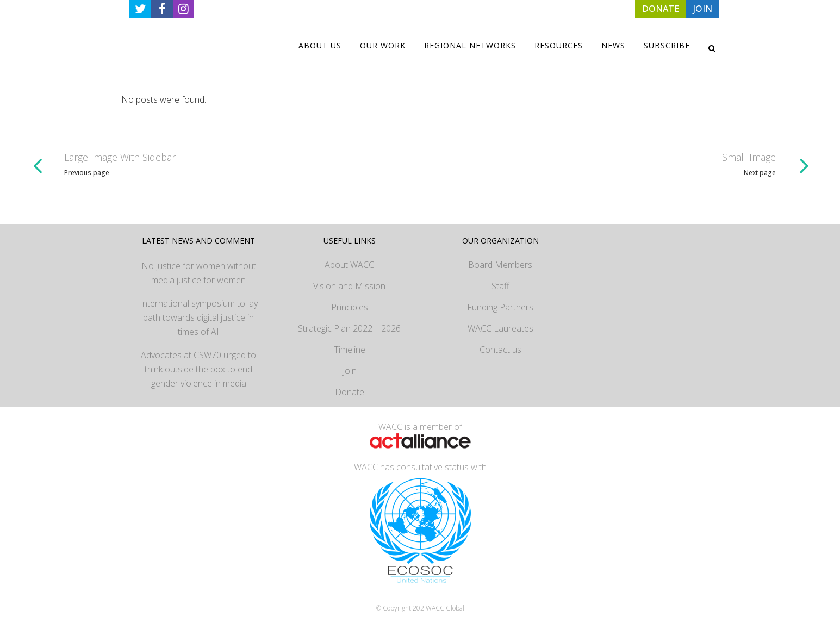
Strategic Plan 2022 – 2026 (349, 328)
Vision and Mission (349, 286)
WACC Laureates (500, 328)
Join (350, 371)
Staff (500, 286)
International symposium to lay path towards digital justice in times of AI (199, 317)
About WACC (349, 265)
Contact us (500, 350)
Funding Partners (500, 307)
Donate (350, 392)
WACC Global (445, 608)
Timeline (350, 350)
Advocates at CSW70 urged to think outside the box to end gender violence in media (198, 369)
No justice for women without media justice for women (199, 273)
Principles (350, 307)
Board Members (500, 265)
